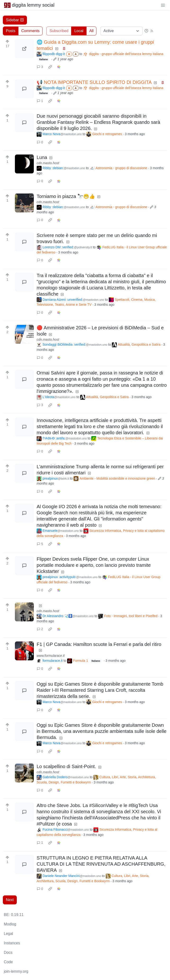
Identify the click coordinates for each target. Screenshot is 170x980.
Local (79, 31)
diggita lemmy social (29, 5)
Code (8, 962)
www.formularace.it (51, 656)
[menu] (163, 5)
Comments (30, 31)
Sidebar (15, 20)
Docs (8, 952)
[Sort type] (121, 31)
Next (10, 900)
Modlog (10, 924)
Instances (12, 943)
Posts (11, 31)
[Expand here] (24, 164)
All (92, 31)
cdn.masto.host (48, 163)
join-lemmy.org (16, 971)
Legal (8, 934)
